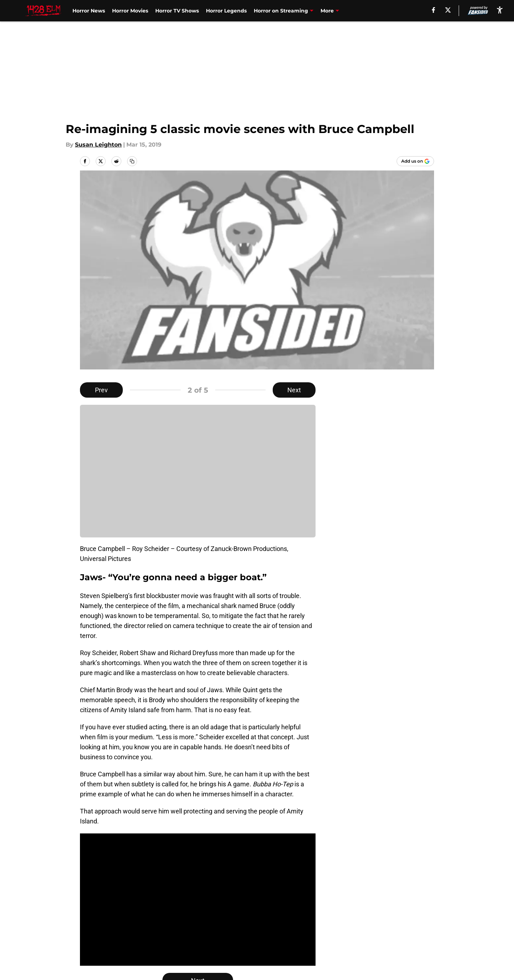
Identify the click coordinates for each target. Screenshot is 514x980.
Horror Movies (130, 11)
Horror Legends (226, 11)
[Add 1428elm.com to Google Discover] (415, 161)
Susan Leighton (98, 145)
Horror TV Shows (177, 11)
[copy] (132, 161)
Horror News (89, 11)
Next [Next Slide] (294, 390)
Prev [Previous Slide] (101, 390)
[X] (448, 10)
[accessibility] (500, 10)
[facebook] (434, 10)
